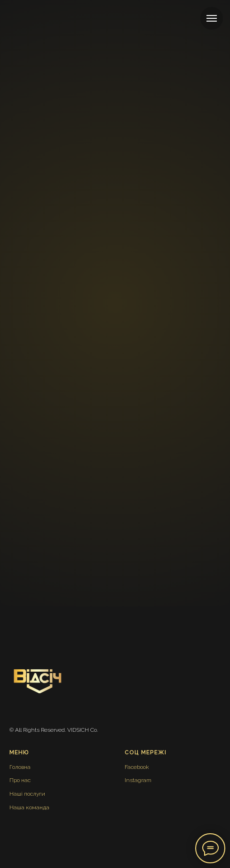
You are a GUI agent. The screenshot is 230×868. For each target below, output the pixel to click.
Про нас (20, 780)
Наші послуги (27, 794)
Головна (20, 767)
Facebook (137, 767)
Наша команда (29, 807)
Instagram (138, 780)
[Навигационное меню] (212, 18)
